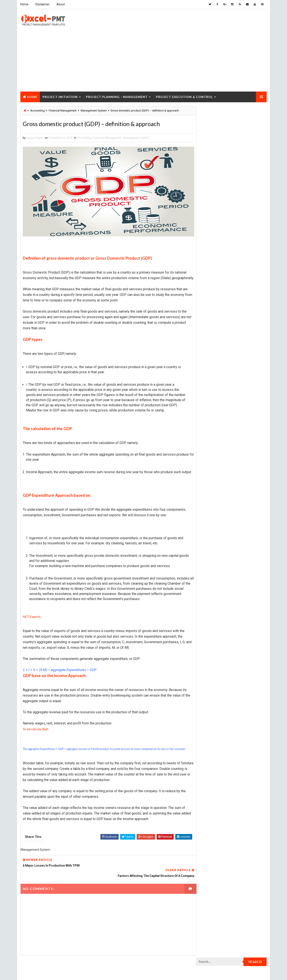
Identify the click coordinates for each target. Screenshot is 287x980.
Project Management (212, 484)
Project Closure (38, 107)
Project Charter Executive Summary (222, 342)
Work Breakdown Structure (217, 634)
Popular (232, 198)
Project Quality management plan (221, 567)
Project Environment (212, 439)
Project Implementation (214, 462)
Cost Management (210, 267)
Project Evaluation (211, 447)
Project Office (244, 507)
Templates (248, 627)
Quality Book (232, 188)
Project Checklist (210, 349)
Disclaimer (42, 4)
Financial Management (107, 138)
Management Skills (241, 304)
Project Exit (242, 454)
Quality (234, 612)
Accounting (84, 138)
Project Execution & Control (184, 96)
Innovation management (214, 289)
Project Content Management (218, 387)
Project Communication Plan (218, 379)
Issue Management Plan (214, 297)
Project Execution (210, 454)
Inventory (248, 289)
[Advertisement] (143, 61)
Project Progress (210, 552)
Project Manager (210, 507)
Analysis (233, 252)
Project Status (244, 604)
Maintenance (207, 304)
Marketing (240, 319)
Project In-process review (216, 469)
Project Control (209, 394)
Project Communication (214, 372)
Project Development (212, 424)
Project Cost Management (216, 409)
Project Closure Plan (213, 364)
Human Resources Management (219, 282)
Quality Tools (207, 619)
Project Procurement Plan (216, 544)
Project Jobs (207, 477)
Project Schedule (210, 597)
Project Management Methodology (221, 492)
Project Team (207, 612)
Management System (136, 138)
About (60, 4)
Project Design (208, 417)
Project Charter (209, 334)
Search (255, 112)
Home (24, 4)
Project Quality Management (217, 559)
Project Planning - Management (117, 96)
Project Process (210, 529)
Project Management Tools (216, 499)
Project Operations (211, 514)
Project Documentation (214, 432)
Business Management (213, 259)
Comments (255, 198)
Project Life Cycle (239, 477)
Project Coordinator (212, 402)
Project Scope (245, 597)
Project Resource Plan (214, 582)
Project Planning (210, 522)
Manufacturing (208, 319)
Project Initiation (60, 96)
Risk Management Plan (213, 627)
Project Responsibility (213, 589)
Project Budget (244, 327)
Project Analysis (210, 327)
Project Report (208, 574)
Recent (208, 198)
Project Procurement (213, 537)
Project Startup (209, 604)
